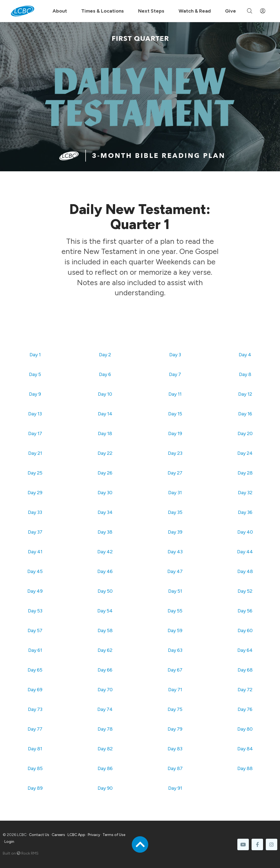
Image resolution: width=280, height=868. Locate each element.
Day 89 (35, 788)
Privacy (94, 835)
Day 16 (245, 414)
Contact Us (39, 835)
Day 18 (105, 433)
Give (231, 11)
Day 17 (35, 433)
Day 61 (35, 650)
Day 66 (105, 670)
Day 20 (245, 433)
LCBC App (76, 835)
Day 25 (35, 473)
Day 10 (105, 394)
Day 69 (35, 690)
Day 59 (175, 630)
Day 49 (35, 591)
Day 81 (35, 749)
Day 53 (35, 611)
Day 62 (105, 650)
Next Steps (151, 11)
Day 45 (35, 571)
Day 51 (175, 591)
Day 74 (105, 709)
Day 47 (175, 571)
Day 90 (105, 788)
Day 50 (105, 591)
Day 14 (105, 414)
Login (9, 842)
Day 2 (105, 355)
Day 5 (35, 374)
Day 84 (245, 749)
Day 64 (245, 650)
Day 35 (175, 512)
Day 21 (35, 453)
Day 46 (105, 571)
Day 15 (175, 414)
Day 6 (105, 374)
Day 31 (175, 493)
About (60, 11)
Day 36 (245, 512)
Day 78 (105, 729)
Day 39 (175, 532)
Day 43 (175, 552)
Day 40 (245, 532)
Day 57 (35, 630)
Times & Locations (103, 11)
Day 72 (245, 690)
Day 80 (245, 729)
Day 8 (245, 374)
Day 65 (35, 670)
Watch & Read (195, 11)
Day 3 (175, 355)
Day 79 (175, 729)
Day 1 (35, 355)
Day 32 (245, 493)
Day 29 (35, 493)
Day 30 (105, 493)
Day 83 (175, 749)
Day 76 (245, 709)
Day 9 (35, 394)
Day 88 (245, 768)
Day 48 (245, 571)
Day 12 (245, 394)
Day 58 (105, 630)
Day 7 (175, 374)
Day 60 (245, 630)
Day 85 (35, 768)
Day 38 (105, 532)
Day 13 (35, 414)
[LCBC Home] (23, 11)
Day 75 (175, 709)
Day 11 (175, 394)
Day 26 (105, 473)
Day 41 (35, 552)
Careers (58, 835)
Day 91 (175, 788)
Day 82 (105, 749)
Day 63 (175, 650)
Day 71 (175, 690)
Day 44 (245, 552)
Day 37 (35, 532)
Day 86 (105, 768)
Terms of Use (114, 835)
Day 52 (245, 591)
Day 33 (35, 512)
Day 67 (175, 670)
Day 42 (105, 552)
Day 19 (175, 433)
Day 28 (245, 473)
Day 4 (245, 355)
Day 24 (245, 453)
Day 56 (245, 611)
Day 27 (175, 473)
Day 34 (105, 512)
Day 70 (105, 690)
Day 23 (175, 453)
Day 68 (245, 670)
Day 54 (105, 611)
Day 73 (35, 709)
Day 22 (105, 453)
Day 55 (175, 611)
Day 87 (175, 768)
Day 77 (35, 729)
